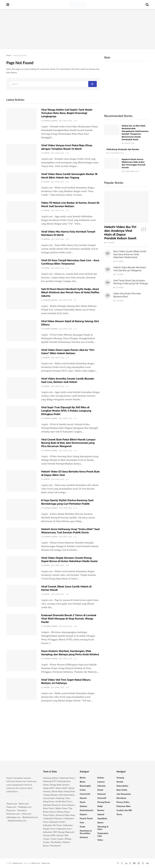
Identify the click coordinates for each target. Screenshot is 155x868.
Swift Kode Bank (66, 795)
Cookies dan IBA (124, 810)
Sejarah (101, 814)
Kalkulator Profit (57, 822)
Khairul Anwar (51, 121)
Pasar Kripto (49, 815)
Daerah (83, 798)
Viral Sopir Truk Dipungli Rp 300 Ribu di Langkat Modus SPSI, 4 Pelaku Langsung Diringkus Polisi (66, 411)
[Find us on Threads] (143, 863)
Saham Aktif (61, 788)
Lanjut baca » (12, 791)
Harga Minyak (51, 795)
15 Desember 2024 (115, 153)
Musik (100, 790)
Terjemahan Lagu (103, 834)
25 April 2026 (66, 418)
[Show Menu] (8, 5)
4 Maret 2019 (128, 143)
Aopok (47, 153)
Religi (100, 806)
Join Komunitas (124, 794)
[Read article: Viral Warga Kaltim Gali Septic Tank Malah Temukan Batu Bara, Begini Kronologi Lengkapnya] (21, 119)
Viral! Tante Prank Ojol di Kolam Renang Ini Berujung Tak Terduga (131, 282)
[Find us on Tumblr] (130, 863)
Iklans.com (24, 804)
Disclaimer (122, 798)
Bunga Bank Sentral (60, 785)
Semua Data (49, 798)
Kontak (120, 782)
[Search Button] (147, 5)
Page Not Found (20, 55)
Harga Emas (70, 791)
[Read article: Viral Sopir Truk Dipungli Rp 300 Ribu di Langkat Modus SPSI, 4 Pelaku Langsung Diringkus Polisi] (21, 417)
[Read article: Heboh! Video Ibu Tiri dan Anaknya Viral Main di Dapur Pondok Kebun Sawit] (126, 207)
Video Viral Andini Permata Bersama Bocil (127, 295)
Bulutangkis (85, 786)
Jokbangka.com (13, 817)
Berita (83, 778)
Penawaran (56, 846)
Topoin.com (12, 804)
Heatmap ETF (49, 781)
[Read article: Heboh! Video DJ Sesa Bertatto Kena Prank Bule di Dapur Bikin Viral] (21, 481)
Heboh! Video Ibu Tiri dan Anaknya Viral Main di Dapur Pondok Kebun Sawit (120, 233)
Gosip (82, 827)
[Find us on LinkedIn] (126, 863)
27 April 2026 (66, 121)
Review (101, 810)
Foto (82, 822)
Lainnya (101, 782)
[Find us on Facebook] (118, 863)
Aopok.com (18, 863)
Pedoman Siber (124, 806)
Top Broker (56, 842)
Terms (119, 814)
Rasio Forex (49, 808)
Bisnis (82, 782)
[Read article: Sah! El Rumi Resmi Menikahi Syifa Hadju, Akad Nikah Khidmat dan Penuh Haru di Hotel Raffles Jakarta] (21, 298)
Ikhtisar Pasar (63, 812)
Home (9, 55)
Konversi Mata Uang (65, 815)
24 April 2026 (66, 508)
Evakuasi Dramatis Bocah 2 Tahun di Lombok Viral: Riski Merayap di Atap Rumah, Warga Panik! (69, 619)
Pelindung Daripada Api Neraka (123, 149)
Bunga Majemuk (66, 832)
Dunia (83, 802)
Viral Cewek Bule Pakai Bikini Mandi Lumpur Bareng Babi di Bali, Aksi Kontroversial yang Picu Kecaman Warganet (68, 443)
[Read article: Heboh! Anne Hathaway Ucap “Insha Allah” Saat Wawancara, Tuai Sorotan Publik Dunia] (21, 538)
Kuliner (101, 778)
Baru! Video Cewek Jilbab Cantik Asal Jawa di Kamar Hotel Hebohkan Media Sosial (130, 254)
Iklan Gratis (122, 790)
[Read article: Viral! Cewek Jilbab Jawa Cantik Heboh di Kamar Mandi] (21, 596)
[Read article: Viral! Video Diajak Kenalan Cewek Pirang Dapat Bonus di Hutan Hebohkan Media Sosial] (21, 567)
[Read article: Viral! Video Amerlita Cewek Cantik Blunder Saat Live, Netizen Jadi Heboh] (21, 388)
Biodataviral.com (30, 817)
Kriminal (84, 837)
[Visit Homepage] (77, 5)
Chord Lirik (85, 794)
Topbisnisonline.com (17, 820)
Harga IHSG (49, 788)
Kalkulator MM (50, 832)
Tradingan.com (25, 807)
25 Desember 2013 (130, 171)
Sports (100, 822)
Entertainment (87, 810)
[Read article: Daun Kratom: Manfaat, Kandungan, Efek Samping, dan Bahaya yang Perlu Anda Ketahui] (21, 660)
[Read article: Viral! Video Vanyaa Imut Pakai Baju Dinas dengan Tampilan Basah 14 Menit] (21, 155)
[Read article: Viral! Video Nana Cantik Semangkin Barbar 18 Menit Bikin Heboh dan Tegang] (21, 183)
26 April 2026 (58, 268)
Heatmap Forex (67, 778)
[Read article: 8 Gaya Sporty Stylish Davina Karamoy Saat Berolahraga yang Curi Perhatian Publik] (21, 510)
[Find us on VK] (147, 863)
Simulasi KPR (49, 835)
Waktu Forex (61, 808)
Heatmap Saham (51, 778)
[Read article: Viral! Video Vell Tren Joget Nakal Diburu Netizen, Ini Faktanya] (21, 689)
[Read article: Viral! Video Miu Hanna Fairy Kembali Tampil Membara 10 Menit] (21, 241)
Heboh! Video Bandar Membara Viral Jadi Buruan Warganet (130, 269)
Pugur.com (11, 807)
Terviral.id (22, 810)
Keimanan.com (13, 814)
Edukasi (83, 806)
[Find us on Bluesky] (134, 863)
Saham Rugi (57, 791)
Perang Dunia (104, 802)
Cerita (83, 790)
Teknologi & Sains (103, 828)
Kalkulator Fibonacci (54, 818)
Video (100, 840)
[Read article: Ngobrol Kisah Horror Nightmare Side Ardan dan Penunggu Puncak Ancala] (112, 163)
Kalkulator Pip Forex (52, 825)
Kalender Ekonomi (52, 805)
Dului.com (26, 814)
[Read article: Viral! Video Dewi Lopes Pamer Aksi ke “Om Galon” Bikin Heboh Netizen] (21, 359)
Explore (83, 814)
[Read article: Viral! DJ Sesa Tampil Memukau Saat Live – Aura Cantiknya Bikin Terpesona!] (21, 270)
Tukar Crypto (57, 839)
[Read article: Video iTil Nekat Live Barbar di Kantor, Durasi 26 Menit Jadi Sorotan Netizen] (21, 212)
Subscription (122, 786)
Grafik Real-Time (63, 801)
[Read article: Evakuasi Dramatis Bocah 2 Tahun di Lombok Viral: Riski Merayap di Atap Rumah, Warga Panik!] (21, 625)
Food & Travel (86, 818)
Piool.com (11, 810)
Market (66, 842)
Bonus (46, 846)
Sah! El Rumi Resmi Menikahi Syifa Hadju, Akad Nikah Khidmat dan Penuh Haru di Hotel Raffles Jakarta (70, 293)
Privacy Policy (123, 802)
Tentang (120, 778)
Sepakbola (102, 818)
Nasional (101, 794)
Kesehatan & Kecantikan (86, 832)
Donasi (60, 835)
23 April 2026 (66, 626)
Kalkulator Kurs (64, 829)
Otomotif (102, 798)
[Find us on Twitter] (122, 863)
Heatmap (60, 798)
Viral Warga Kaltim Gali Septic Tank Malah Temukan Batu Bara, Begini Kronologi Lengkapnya (67, 113)
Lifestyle (101, 786)
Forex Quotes (68, 805)
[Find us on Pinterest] (139, 863)
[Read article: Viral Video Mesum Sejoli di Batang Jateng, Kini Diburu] (21, 331)
